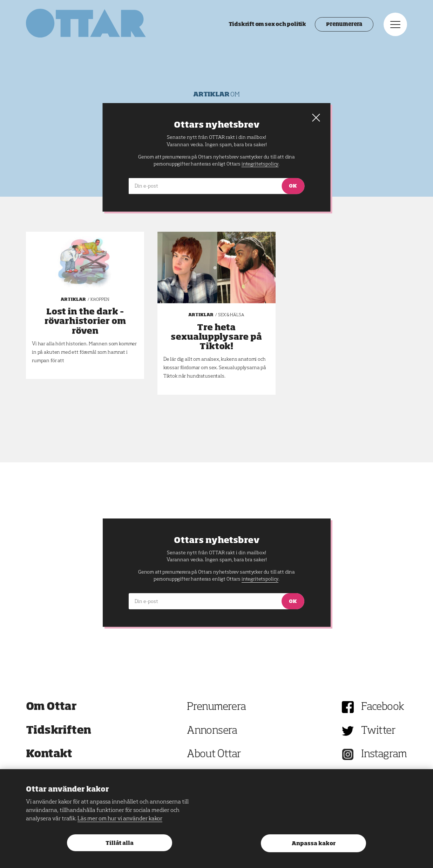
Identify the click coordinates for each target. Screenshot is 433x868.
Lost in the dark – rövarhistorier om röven (85, 321)
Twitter (378, 731)
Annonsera (212, 731)
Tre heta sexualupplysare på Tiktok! (216, 337)
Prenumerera (344, 25)
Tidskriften (59, 731)
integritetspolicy (260, 579)
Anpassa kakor (314, 844)
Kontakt (49, 754)
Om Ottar (51, 707)
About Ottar (214, 754)
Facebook (383, 707)
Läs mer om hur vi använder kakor (120, 819)
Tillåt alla (120, 843)
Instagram (384, 754)
